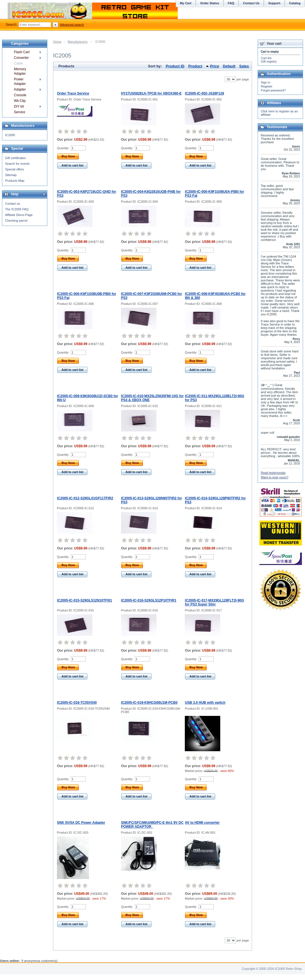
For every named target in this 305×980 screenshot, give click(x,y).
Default (229, 66)
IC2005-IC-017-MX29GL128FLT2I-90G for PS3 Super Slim (214, 602)
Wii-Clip (20, 101)
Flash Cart (22, 52)
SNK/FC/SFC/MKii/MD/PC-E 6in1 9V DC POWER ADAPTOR (152, 825)
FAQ (231, 3)
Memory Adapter (20, 71)
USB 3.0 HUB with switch (205, 703)
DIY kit (19, 106)
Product (195, 66)
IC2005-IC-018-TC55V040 (77, 703)
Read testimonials (273, 473)
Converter (21, 58)
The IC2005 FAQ (17, 209)
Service (20, 112)
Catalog (295, 3)
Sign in (266, 82)
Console (20, 95)
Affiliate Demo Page (19, 215)
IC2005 (10, 135)
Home (57, 42)
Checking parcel (16, 221)
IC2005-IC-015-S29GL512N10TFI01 (84, 600)
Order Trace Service (73, 93)
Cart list (266, 58)
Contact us (13, 204)
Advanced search (72, 25)
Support (274, 3)
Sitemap (11, 175)
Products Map (15, 181)
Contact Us (251, 3)
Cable (18, 63)
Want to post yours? (275, 477)
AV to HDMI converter (202, 823)
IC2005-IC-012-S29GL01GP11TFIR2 (85, 498)
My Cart (186, 3)
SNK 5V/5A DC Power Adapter (81, 823)
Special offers (14, 169)
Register (267, 86)
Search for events (17, 164)
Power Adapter (20, 82)
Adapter (20, 89)
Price (215, 66)
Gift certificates (15, 158)
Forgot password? (273, 90)
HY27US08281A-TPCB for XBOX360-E (151, 93)
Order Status (210, 3)
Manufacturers (78, 42)
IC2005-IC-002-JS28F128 (204, 93)
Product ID (175, 66)
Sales (244, 66)
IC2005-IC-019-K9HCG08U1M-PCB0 (149, 703)
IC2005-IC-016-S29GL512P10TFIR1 (149, 600)
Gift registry (269, 61)
